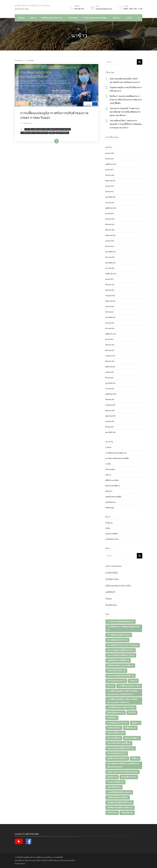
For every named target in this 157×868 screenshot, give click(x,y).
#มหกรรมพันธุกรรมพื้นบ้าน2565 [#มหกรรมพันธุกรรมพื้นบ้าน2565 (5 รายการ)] (121, 650)
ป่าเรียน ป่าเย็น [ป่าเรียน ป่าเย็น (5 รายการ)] (114, 728)
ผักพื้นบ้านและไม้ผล (112, 480)
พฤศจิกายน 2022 (111, 274)
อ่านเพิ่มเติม (53, 141)
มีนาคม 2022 (110, 312)
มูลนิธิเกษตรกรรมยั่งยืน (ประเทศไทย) (32, 6)
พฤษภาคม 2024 (110, 235)
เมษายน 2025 (110, 186)
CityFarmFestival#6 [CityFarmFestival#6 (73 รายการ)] (116, 681)
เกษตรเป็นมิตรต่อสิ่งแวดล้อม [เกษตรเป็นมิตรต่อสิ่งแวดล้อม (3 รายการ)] (119, 792)
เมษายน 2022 (110, 307)
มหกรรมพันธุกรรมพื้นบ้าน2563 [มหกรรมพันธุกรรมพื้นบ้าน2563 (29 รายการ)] (121, 748)
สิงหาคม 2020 (110, 400)
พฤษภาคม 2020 (110, 416)
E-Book (129, 18)
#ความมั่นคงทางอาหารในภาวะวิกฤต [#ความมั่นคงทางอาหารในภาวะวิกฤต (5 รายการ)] (123, 645)
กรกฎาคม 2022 (110, 296)
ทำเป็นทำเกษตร (112, 579)
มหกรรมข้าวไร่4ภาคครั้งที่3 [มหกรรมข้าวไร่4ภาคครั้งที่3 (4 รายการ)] (119, 743)
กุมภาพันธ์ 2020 (110, 432)
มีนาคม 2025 (110, 192)
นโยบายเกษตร (73, 18)
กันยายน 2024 (110, 219)
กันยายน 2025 (110, 175)
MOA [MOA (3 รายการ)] (110, 686)
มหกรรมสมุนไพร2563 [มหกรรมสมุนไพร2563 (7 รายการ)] (117, 753)
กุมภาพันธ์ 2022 (110, 317)
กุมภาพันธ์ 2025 (110, 197)
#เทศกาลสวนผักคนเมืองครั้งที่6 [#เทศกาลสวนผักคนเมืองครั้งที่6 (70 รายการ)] (121, 676)
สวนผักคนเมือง (112, 573)
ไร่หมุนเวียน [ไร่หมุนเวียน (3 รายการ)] (127, 813)
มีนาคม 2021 (110, 378)
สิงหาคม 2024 (110, 224)
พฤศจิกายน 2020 (111, 394)
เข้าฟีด (108, 528)
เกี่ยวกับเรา (22, 18)
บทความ (33, 18)
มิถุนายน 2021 (110, 361)
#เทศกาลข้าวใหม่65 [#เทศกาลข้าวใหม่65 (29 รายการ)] (116, 671)
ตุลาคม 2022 (109, 279)
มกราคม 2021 (110, 389)
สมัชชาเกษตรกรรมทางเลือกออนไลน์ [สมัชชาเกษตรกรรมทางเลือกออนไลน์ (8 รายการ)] (123, 772)
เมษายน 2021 (110, 372)
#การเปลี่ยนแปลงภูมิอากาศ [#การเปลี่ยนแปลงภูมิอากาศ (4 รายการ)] (119, 635)
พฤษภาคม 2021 (110, 367)
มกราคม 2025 (110, 203)
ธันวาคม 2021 (110, 328)
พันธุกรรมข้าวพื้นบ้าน (113, 486)
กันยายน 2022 (110, 285)
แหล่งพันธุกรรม (110, 502)
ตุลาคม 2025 (109, 170)
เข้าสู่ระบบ (109, 523)
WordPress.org (112, 539)
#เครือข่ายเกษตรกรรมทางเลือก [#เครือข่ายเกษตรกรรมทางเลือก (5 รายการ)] (120, 665)
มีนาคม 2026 (110, 159)
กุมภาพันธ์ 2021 (110, 383)
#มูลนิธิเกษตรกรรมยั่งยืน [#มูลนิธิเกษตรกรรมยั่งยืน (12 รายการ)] (118, 660)
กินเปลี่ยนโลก (111, 605)
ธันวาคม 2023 (110, 257)
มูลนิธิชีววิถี (110, 592)
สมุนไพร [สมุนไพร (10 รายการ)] (112, 777)
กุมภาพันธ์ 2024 (110, 252)
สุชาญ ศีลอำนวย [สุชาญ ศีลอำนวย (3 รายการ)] (129, 777)
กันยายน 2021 (110, 345)
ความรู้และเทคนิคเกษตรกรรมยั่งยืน (95, 18)
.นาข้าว (27, 129)
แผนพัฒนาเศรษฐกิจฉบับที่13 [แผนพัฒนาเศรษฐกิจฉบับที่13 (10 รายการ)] (120, 802)
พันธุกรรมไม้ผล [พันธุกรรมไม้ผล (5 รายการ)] (132, 738)
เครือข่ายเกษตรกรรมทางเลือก (118, 585)
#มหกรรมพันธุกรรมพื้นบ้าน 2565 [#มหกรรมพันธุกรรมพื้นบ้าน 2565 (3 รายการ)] (121, 655)
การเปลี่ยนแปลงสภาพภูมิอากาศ (51, 18)
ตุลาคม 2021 (109, 339)
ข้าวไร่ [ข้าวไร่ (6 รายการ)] (132, 713)
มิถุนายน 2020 (110, 411)
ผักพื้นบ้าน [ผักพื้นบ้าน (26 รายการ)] (130, 728)
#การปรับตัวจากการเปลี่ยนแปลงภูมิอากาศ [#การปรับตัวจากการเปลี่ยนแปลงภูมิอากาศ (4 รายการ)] (123, 628)
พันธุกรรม (116, 18)
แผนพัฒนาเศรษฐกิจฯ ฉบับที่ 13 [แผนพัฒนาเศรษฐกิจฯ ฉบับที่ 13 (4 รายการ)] (120, 808)
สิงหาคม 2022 (110, 290)
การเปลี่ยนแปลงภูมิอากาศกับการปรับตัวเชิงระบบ (35, 133)
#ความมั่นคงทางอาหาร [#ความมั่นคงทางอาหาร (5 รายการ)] (117, 640)
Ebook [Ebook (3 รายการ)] (133, 681)
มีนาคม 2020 (110, 427)
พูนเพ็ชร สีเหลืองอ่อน (63, 133)
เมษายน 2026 (110, 153)
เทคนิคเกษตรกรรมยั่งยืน (113, 497)
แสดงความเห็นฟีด (111, 534)
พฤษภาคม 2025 (110, 181)
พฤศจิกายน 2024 (111, 208)
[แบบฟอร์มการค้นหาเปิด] (139, 18)
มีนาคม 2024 (110, 246)
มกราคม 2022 (110, 323)
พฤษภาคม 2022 (110, 301)
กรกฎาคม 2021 (110, 356)
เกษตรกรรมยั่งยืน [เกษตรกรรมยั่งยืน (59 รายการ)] (115, 782)
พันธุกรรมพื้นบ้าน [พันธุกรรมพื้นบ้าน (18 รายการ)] (116, 733)
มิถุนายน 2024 (110, 230)
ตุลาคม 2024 (109, 214)
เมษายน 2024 (110, 241)
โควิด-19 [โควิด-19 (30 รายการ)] (112, 813)
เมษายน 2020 (110, 421)
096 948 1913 (79, 9)
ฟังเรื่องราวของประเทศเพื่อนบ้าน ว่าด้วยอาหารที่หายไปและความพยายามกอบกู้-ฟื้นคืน (126, 100)
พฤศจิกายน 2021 (111, 334)
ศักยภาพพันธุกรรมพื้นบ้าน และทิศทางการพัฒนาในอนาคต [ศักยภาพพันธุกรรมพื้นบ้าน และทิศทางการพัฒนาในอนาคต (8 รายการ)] (123, 765)
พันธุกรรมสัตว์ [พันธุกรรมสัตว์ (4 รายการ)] (114, 738)
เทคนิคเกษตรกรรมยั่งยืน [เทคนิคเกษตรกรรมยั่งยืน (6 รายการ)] (118, 797)
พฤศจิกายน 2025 (111, 164)
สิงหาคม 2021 (110, 350)
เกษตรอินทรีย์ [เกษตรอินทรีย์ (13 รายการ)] (114, 787)
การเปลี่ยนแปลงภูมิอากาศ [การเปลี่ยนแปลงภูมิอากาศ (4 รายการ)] (129, 686)
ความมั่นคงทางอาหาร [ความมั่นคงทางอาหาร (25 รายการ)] (117, 723)
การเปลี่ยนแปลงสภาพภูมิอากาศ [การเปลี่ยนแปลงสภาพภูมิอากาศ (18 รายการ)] (121, 707)
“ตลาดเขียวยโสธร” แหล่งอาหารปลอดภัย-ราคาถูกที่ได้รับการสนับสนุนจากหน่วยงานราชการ (126, 124)
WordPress (22, 864)
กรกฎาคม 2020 (110, 405)
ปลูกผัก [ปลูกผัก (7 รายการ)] (136, 723)
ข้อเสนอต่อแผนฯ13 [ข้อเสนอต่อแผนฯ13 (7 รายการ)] (116, 713)
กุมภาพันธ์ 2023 (110, 263)
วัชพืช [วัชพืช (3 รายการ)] (135, 758)
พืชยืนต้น (52, 133)
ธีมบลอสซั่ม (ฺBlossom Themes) (56, 860)
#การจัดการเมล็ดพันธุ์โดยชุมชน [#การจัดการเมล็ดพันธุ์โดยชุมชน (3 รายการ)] (121, 622)
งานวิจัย (108, 464)
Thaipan (109, 598)
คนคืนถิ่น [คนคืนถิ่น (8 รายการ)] (112, 718)
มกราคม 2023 (110, 268)
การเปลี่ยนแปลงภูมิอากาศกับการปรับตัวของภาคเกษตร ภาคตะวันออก (51, 129)
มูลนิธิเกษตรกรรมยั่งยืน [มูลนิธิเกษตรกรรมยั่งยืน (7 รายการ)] (117, 758)
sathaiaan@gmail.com (104, 9)
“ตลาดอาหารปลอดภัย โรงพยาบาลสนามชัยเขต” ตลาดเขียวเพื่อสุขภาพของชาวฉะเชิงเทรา (125, 112)
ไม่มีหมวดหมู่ (110, 508)
